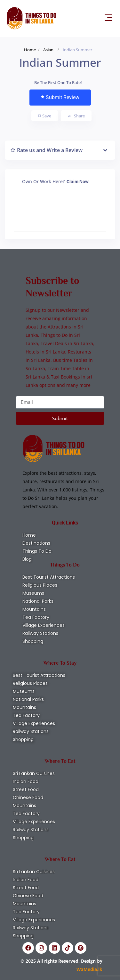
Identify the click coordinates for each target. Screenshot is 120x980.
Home (30, 50)
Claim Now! (78, 182)
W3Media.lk (89, 969)
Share (76, 116)
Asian (48, 50)
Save (45, 116)
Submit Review (60, 97)
